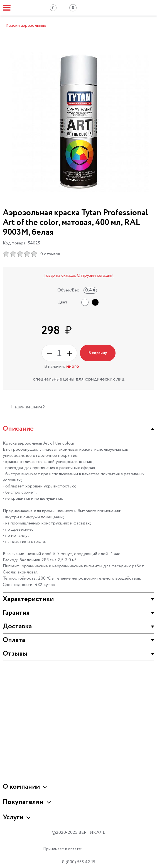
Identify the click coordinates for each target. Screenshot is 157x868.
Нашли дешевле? (28, 407)
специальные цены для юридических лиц (79, 379)
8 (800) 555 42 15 (79, 862)
